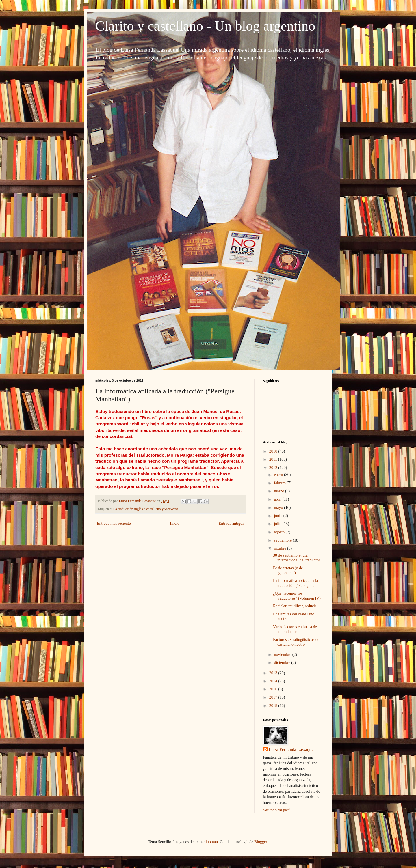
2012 (274, 468)
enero (279, 475)
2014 (274, 681)
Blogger (261, 842)
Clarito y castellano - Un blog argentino (205, 26)
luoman (212, 842)
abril (278, 499)
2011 (274, 459)
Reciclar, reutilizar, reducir (295, 606)
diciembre (282, 663)
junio (278, 516)
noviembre (283, 655)
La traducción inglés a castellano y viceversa (146, 509)
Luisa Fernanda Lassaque (291, 750)
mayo (279, 508)
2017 (274, 697)
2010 (274, 451)
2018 (274, 706)
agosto (280, 532)
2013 (274, 673)
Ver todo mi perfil (277, 810)
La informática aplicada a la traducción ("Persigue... (296, 583)
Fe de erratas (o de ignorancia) (288, 570)
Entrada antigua (231, 523)
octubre (280, 548)
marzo (279, 491)
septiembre (283, 540)
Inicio (175, 523)
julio (278, 524)
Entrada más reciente (114, 523)
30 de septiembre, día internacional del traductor (297, 558)
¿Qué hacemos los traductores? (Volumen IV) (297, 596)
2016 (274, 689)
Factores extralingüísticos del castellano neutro (297, 642)
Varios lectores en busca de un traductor (295, 629)
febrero (280, 483)
